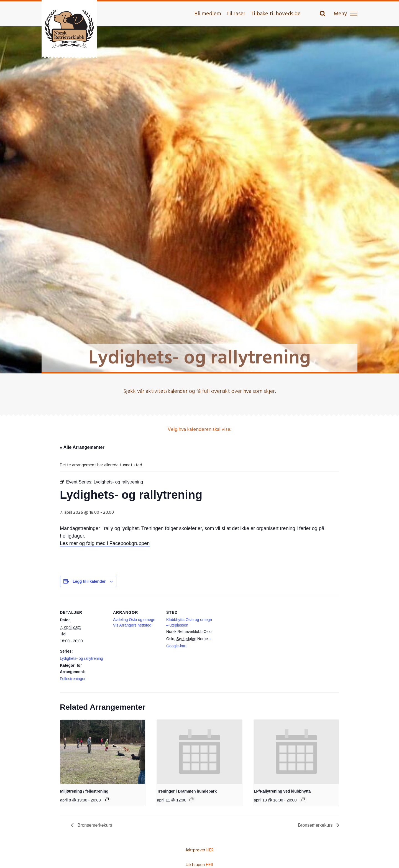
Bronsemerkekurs (94, 825)
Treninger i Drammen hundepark (187, 791)
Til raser (236, 14)
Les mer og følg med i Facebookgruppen (105, 543)
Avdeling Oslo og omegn (134, 620)
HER (210, 850)
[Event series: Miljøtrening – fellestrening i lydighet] (107, 799)
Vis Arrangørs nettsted (132, 625)
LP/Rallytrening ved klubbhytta (282, 791)
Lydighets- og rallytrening (81, 658)
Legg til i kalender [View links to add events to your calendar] (89, 581)
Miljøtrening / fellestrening (84, 791)
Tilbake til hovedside (276, 14)
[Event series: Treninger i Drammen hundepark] (191, 799)
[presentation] (103, 752)
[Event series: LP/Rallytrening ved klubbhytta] (303, 799)
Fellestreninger (73, 679)
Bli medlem (208, 14)
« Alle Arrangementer (82, 447)
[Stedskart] (249, 634)
